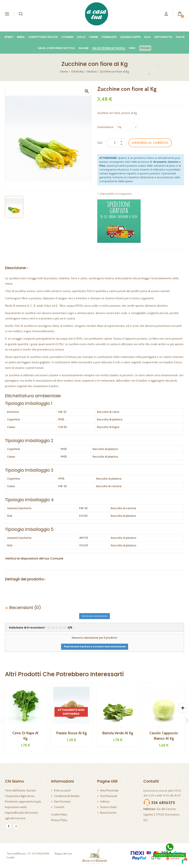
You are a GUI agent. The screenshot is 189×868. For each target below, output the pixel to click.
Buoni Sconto (108, 813)
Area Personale (109, 791)
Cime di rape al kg (25, 736)
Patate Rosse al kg (71, 733)
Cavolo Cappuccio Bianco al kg (164, 736)
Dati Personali (109, 796)
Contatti (59, 807)
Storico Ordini (108, 807)
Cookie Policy (59, 815)
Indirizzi (105, 802)
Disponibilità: (107, 194)
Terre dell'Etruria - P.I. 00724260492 (26, 854)
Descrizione (15, 268)
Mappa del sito (62, 854)
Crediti (9, 857)
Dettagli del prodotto (24, 579)
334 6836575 (159, 802)
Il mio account (62, 791)
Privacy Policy (59, 820)
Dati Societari (62, 802)
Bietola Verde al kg (118, 733)
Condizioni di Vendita (67, 796)
